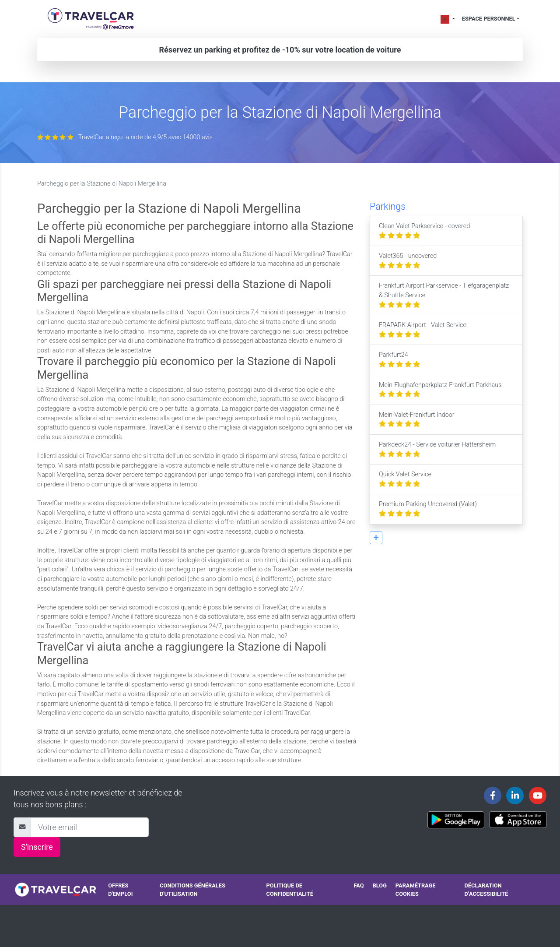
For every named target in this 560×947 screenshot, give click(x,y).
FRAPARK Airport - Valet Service (423, 330)
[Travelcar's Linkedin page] (515, 796)
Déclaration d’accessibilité (486, 890)
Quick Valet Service (405, 479)
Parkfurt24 (399, 360)
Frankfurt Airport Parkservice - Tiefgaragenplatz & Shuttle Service (444, 295)
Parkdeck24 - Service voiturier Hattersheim (437, 449)
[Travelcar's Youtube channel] (538, 796)
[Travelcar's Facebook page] (493, 796)
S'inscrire (37, 847)
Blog (380, 885)
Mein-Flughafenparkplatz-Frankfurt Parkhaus (440, 390)
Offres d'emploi (120, 890)
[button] (376, 538)
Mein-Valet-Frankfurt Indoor (417, 420)
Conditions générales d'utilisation (192, 890)
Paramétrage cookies (416, 890)
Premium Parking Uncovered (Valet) (428, 509)
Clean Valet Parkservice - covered (424, 231)
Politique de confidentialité (290, 890)
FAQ (359, 885)
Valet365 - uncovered (408, 261)
